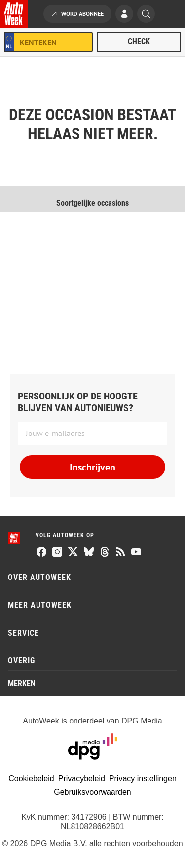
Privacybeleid (82, 778)
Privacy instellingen (143, 778)
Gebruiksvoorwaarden (92, 792)
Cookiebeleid (31, 778)
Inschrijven (92, 467)
